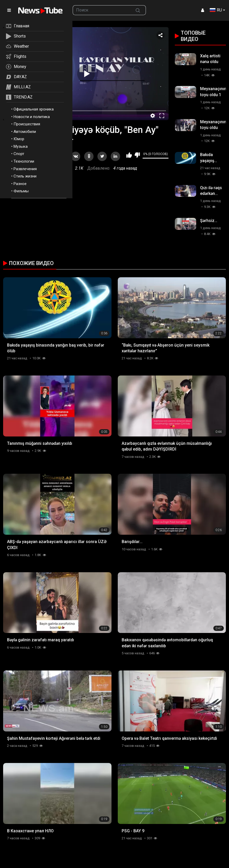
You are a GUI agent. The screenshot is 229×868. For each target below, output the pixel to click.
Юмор (19, 139)
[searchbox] (101, 10)
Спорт (19, 154)
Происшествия (27, 124)
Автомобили (25, 132)
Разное (20, 184)
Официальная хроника (34, 109)
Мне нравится (129, 155)
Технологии (24, 161)
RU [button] (216, 10)
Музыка (21, 146)
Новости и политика (32, 117)
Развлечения (25, 169)
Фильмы (21, 191)
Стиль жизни (25, 176)
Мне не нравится (137, 155)
